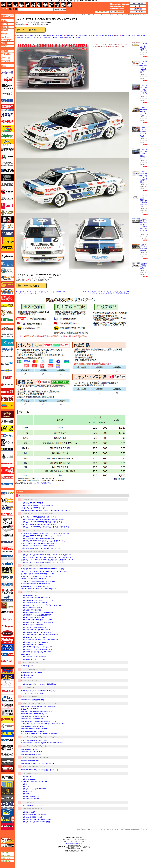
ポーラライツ (7, 633)
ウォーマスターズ (7, 178)
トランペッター (7, 484)
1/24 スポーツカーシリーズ (34, 773)
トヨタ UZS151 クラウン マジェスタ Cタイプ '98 (36, 652)
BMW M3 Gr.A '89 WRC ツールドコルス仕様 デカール (38, 763)
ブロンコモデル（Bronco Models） (7, 598)
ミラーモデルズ (7, 712)
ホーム (77, 829)
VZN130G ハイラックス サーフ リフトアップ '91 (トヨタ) (39, 589)
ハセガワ (24, 802)
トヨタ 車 (69, 37)
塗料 (45, 5)
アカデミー (7, 108)
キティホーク (7, 271)
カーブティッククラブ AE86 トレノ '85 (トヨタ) (36, 584)
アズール (7, 115)
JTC (117, 36)
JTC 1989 (43, 36)
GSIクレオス (7, 343)
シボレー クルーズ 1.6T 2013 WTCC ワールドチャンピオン (39, 543)
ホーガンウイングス (7, 626)
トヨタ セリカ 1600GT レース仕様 (32, 817)
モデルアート (7, 740)
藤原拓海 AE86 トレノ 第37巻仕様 (32, 673)
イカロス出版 (7, 150)
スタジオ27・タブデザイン (7, 392)
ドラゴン (7, 477)
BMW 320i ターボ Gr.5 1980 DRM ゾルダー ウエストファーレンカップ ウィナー (46, 510)
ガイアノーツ (7, 257)
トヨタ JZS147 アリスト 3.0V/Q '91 (32, 645)
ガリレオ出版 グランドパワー (7, 285)
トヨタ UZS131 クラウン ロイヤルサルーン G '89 (36, 632)
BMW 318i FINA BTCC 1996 (30, 761)
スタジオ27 (25, 703)
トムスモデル (7, 470)
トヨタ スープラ (26, 777)
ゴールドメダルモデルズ (7, 313)
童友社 (7, 449)
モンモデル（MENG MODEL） (7, 768)
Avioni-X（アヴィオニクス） (7, 94)
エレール (7, 241)
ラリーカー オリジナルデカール (38, 758)
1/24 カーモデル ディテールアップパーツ (40, 514)
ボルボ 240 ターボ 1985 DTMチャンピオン (34, 508)
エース (7, 213)
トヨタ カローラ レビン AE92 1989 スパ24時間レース (38, 538)
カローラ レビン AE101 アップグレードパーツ (35, 740)
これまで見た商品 (102, 12)
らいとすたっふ (7, 798)
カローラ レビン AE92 (56, 36)
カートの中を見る (117, 12)
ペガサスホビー (7, 605)
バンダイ (7, 514)
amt (7, 206)
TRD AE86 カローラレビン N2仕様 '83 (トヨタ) (35, 586)
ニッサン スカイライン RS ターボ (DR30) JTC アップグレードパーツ (42, 743)
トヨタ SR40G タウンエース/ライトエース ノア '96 (37, 649)
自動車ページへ (7, 30)
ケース (63, 5)
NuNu (18, 278)
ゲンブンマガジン (7, 306)
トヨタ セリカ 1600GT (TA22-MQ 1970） (34, 815)
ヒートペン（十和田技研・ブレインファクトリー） (7, 528)
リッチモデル (7, 812)
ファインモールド (7, 549)
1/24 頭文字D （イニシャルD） (37, 669)
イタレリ (24, 697)
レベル (7, 819)
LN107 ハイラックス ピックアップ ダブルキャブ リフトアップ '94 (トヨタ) (44, 571)
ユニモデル (7, 777)
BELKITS (7, 612)
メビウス (7, 719)
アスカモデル (7, 122)
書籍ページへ (7, 66)
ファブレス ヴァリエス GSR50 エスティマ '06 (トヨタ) (38, 581)
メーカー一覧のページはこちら (7, 73)
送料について (7, 858)
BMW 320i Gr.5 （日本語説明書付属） (33, 700)
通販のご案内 (7, 855)
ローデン (7, 826)
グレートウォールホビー (7, 292)
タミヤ (23, 773)
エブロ (7, 234)
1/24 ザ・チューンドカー (35, 566)
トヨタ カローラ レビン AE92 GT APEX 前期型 (36, 822)
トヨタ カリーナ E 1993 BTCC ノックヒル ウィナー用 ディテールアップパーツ (45, 527)
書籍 (69, 5)
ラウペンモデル (7, 805)
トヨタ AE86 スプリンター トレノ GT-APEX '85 (36, 598)
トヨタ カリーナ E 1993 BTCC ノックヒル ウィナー (37, 505)
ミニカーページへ (7, 43)
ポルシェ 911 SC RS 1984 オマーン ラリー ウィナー (144, 111)
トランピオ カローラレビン (29, 36)
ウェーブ (7, 171)
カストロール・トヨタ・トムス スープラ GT (35, 782)
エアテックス (7, 185)
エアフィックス (7, 192)
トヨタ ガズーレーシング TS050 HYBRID (34, 789)
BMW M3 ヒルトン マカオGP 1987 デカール (35, 716)
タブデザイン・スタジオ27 (7, 428)
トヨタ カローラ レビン (84, 36)
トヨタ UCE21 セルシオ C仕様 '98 (32, 608)
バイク (27, 5)
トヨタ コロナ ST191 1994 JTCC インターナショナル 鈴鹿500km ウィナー (44, 541)
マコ (7, 670)
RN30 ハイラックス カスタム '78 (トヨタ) (34, 579)
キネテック (7, 278)
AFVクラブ (7, 199)
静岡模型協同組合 (7, 357)
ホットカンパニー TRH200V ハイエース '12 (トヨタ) (37, 576)
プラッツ (7, 591)
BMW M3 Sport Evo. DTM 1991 (31, 754)
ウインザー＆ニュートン (7, 164)
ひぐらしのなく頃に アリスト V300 (32, 693)
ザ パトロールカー (33, 681)
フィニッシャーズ (7, 563)
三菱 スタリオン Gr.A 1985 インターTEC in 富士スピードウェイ (41, 548)
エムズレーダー (7, 840)
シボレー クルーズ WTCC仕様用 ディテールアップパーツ (39, 517)
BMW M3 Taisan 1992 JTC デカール (32, 726)
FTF (7, 220)
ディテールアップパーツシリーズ (35, 552)
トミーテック (7, 463)
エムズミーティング (7, 845)
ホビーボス (7, 654)
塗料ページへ (7, 51)
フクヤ (7, 577)
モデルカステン (7, 747)
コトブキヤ (7, 320)
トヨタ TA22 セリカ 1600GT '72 (31, 610)
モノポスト (7, 761)
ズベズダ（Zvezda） (7, 406)
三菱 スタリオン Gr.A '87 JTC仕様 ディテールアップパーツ (39, 524)
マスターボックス (7, 677)
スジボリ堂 (7, 385)
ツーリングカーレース (45, 37)
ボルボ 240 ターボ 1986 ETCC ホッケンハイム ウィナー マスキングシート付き (45, 533)
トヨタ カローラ (99, 36)
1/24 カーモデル (32, 500)
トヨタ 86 (24, 784)
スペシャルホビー (7, 399)
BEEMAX (24, 500)
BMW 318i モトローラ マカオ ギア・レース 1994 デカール (39, 707)
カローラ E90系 (70, 36)
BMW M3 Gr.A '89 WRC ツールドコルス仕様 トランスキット (40, 770)
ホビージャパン (7, 640)
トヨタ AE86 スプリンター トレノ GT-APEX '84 (36, 630)
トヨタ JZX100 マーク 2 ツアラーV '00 (33, 637)
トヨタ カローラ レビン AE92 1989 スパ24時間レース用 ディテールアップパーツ (46, 555)
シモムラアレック (7, 371)
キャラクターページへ (7, 40)
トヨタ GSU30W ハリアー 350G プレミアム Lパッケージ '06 (40, 640)
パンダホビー (7, 521)
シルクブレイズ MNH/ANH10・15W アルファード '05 (37, 574)
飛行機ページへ (7, 24)
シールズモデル (7, 350)
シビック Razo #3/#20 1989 (30, 709)
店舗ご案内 (7, 853)
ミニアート (7, 691)
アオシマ (24, 566)
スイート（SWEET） (7, 378)
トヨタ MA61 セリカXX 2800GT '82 (32, 625)
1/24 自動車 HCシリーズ (35, 809)
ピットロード (7, 542)
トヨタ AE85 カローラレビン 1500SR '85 (34, 627)
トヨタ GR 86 (25, 794)
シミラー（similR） (7, 364)
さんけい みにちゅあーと (7, 336)
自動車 (83, 829)
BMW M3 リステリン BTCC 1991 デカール (34, 714)
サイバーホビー (7, 329)
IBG (7, 87)
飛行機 (9, 5)
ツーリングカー (31, 37)
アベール (7, 129)
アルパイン (7, 136)
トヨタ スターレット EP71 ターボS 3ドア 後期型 (36, 819)
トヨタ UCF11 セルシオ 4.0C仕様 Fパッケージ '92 (36, 620)
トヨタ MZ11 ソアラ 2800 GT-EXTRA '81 (34, 618)
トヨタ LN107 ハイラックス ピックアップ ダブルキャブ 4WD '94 (41, 605)
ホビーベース (7, 647)
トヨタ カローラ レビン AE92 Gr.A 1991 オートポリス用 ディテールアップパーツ (46, 557)
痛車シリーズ (31, 688)
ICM (7, 80)
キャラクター (33, 5)
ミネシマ (7, 698)
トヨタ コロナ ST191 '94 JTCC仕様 (32, 503)
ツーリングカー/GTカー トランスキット (41, 746)
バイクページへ (7, 33)
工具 (51, 5)
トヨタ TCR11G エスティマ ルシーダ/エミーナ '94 (36, 647)
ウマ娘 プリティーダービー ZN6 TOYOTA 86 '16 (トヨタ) (39, 691)
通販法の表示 (7, 861)
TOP (9, 9)
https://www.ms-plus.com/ (74, 843)
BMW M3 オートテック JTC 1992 (31, 752)
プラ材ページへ (7, 57)
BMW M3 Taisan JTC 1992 (29, 749)
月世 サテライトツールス (7, 299)
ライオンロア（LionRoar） (7, 791)
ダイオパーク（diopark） (7, 414)
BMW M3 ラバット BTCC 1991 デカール (33, 719)
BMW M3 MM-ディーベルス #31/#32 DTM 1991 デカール (38, 721)
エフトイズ (7, 227)
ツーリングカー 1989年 (128, 36)
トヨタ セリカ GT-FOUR (29, 779)
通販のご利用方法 (138, 4)
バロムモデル (7, 507)
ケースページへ (7, 61)
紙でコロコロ (7, 264)
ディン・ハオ (7, 442)
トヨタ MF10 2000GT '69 (29, 595)
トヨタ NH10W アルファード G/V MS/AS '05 (35, 642)
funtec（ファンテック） (7, 556)
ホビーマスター (7, 661)
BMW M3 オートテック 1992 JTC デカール (34, 729)
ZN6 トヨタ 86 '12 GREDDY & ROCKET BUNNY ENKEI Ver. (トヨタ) (42, 569)
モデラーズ (7, 733)
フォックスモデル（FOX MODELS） (7, 570)
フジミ (7, 584)
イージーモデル (7, 143)
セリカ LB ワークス (27, 666)
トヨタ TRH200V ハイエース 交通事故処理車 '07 (36, 615)
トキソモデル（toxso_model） (7, 456)
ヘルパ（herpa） (7, 619)
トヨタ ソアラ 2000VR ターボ (30, 796)
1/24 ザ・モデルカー (34, 592)
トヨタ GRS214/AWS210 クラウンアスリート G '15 (37, 613)
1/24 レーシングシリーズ (27, 22)
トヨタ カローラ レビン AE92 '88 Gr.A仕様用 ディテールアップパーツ (43, 519)
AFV (7, 21)
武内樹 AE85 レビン (27, 675)
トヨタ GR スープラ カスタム (30, 799)
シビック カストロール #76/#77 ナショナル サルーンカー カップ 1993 (42, 724)
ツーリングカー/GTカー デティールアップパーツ (44, 737)
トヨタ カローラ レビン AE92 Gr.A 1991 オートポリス (38, 546)
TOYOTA (77, 37)
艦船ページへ (7, 27)
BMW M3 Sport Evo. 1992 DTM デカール (34, 731)
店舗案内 (138, 12)
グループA (110, 36)
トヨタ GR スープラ (27, 791)
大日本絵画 (7, 421)
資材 (57, 5)
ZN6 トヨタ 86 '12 (27, 654)
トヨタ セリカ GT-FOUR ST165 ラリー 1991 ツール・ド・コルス (41, 536)
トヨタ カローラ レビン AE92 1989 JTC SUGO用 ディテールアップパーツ (44, 562)
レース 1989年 (59, 37)
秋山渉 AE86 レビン (27, 677)
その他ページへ (7, 46)
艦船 (15, 5)
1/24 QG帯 (31, 802)
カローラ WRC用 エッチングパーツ (32, 805)
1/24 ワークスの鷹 (33, 663)
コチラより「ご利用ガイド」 (43, 483)
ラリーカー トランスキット (37, 767)
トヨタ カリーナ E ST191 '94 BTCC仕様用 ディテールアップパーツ (42, 522)
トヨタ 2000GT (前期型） (29, 812)
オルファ (7, 248)
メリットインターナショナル (7, 726)
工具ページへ (7, 54)
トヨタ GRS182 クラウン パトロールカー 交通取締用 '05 (38, 684)
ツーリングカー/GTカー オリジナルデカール (42, 703)
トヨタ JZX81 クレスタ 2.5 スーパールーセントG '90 (37, 622)
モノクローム (7, 754)
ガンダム (39, 5)
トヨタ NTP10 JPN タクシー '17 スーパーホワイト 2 (37, 600)
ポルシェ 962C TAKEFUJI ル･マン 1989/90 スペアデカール (39, 734)
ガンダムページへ (7, 37)
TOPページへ (7, 16)
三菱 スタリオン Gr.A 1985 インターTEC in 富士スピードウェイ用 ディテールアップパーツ (49, 560)
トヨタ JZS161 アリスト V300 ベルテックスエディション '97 (40, 635)
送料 (138, 6)
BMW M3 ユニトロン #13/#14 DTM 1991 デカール (36, 711)
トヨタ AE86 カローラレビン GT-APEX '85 (34, 603)
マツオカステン (7, 684)
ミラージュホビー (7, 705)
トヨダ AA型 (25, 786)
